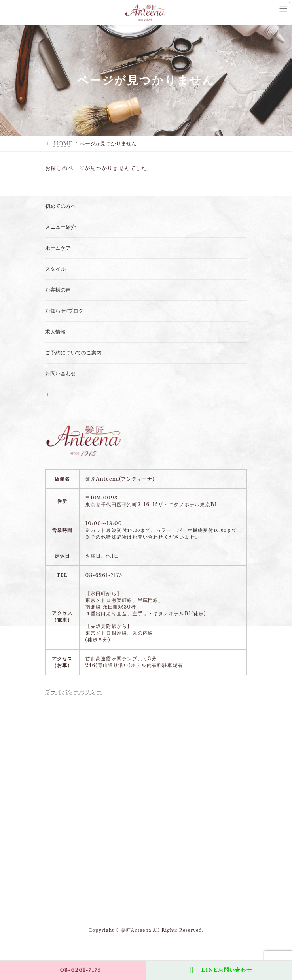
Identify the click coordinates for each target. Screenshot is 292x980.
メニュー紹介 (61, 227)
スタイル (55, 269)
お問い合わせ (61, 374)
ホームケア (58, 248)
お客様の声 (58, 290)
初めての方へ (61, 206)
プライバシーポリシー (73, 692)
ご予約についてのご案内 (73, 353)
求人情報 (55, 332)
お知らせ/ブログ (64, 311)
